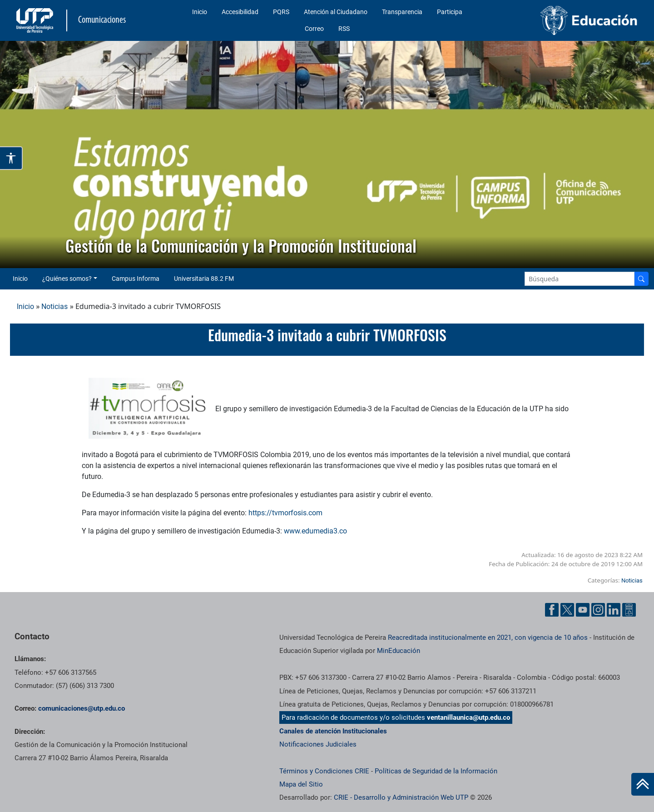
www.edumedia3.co (315, 531)
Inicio (200, 12)
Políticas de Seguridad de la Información (436, 771)
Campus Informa (136, 279)
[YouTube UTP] (583, 610)
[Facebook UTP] (552, 610)
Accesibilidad (240, 12)
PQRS (281, 12)
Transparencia (402, 12)
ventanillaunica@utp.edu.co (468, 717)
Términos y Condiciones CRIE (324, 771)
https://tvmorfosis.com (285, 513)
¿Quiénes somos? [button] (67, 279)
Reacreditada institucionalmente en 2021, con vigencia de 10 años (488, 638)
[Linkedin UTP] (614, 610)
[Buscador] (641, 279)
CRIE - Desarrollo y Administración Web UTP (401, 797)
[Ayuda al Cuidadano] (629, 610)
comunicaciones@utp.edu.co (82, 708)
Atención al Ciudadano (336, 12)
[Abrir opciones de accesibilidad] (11, 158)
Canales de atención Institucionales (333, 731)
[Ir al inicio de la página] (643, 784)
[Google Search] (580, 279)
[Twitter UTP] (567, 610)
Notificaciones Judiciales (318, 744)
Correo (314, 29)
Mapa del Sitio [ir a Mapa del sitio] (301, 784)
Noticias (54, 306)
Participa (450, 12)
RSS (344, 29)
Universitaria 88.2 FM (204, 279)
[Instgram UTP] (598, 610)
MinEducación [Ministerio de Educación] (399, 651)
